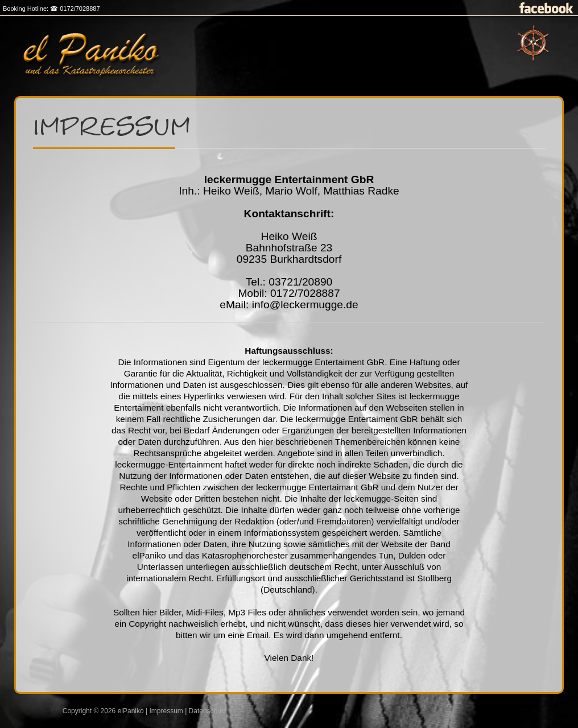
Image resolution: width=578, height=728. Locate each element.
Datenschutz (208, 711)
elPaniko (131, 711)
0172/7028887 (80, 9)
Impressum (166, 711)
